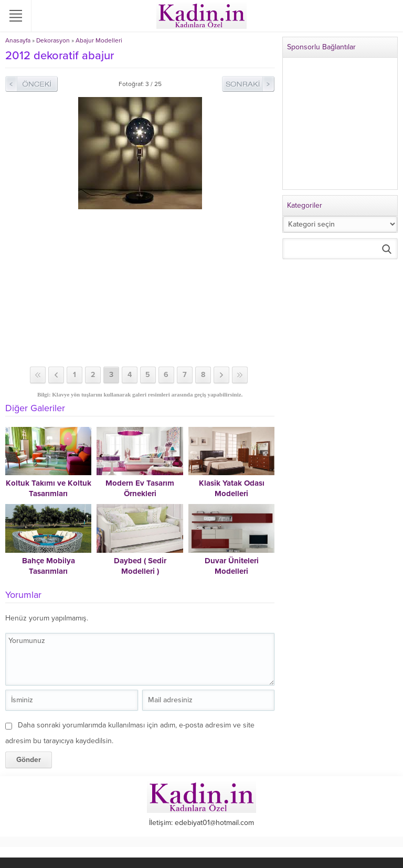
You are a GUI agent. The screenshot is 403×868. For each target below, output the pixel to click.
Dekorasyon (53, 40)
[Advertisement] (140, 288)
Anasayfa (18, 40)
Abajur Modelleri (99, 40)
